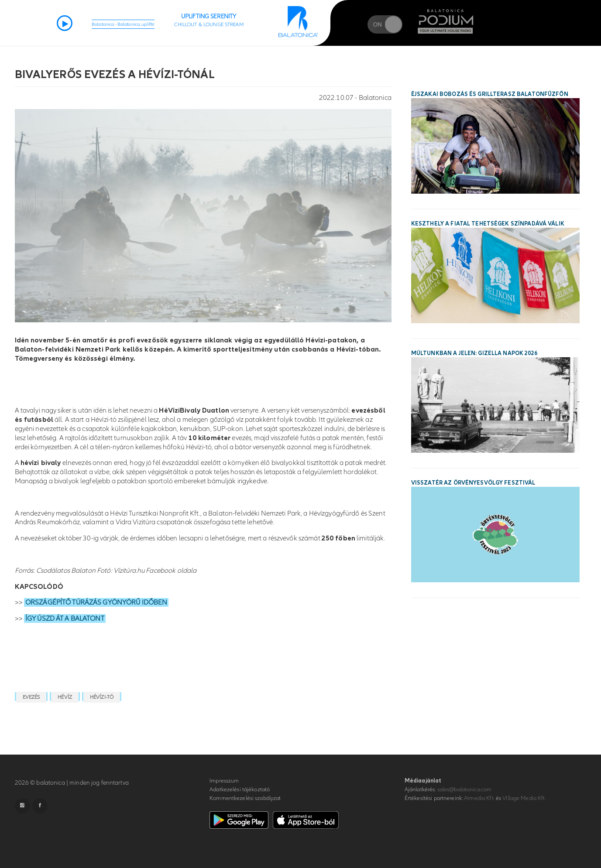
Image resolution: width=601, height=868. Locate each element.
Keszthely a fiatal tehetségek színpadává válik (488, 224)
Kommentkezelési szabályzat (245, 798)
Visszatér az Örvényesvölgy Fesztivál (473, 483)
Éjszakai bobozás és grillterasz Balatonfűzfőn (490, 94)
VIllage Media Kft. (524, 798)
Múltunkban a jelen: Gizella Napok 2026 (474, 353)
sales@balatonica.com (465, 789)
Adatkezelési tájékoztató (240, 789)
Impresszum (224, 781)
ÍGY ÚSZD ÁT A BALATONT (65, 619)
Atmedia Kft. (479, 798)
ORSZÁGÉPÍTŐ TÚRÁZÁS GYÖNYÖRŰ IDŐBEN (96, 602)
